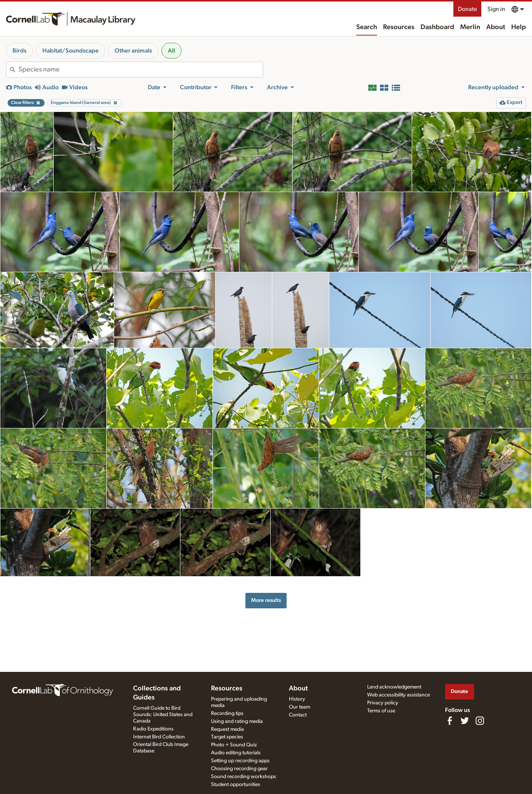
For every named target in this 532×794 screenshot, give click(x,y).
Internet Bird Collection (159, 737)
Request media (227, 729)
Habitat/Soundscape (71, 51)
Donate (467, 9)
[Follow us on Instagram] (480, 721)
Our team (299, 707)
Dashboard (437, 27)
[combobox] (141, 70)
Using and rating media (237, 721)
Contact (298, 715)
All (171, 51)
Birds (19, 51)
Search (367, 27)
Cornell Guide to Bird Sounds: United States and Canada (163, 715)
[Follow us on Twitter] (465, 721)
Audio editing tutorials (236, 753)
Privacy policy (383, 703)
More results (266, 600)
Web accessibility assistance (399, 695)
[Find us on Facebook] (450, 721)
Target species (227, 737)
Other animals (133, 51)
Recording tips (227, 713)
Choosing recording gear (239, 769)
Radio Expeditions (153, 729)
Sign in (496, 9)
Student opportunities (236, 785)
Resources (399, 27)
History (297, 699)
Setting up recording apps (240, 761)
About (496, 27)
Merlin (470, 27)
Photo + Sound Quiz (234, 745)
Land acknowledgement (394, 687)
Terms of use (381, 711)
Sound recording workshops (244, 777)
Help (519, 27)
